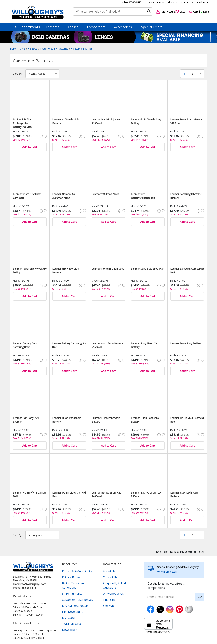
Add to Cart (30, 147)
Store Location (156, 2)
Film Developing (73, 612)
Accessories (125, 27)
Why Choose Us (113, 594)
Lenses (75, 27)
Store (22, 49)
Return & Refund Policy (77, 571)
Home (13, 49)
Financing (109, 600)
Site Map (109, 606)
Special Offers (152, 27)
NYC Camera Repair (75, 606)
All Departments (27, 27)
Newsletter (69, 630)
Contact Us (187, 2)
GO (200, 597)
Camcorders (98, 27)
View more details (167, 572)
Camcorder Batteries (82, 49)
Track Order (203, 2)
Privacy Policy (71, 577)
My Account (70, 618)
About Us (173, 2)
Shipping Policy (72, 594)
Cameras (54, 27)
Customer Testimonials (77, 600)
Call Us (132, 2)
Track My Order (72, 624)
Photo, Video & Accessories (54, 49)
